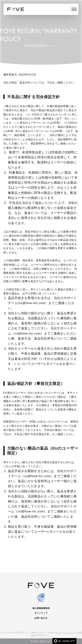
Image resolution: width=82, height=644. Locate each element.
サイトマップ (41, 613)
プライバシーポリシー (66, 633)
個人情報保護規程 (41, 608)
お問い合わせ (41, 618)
